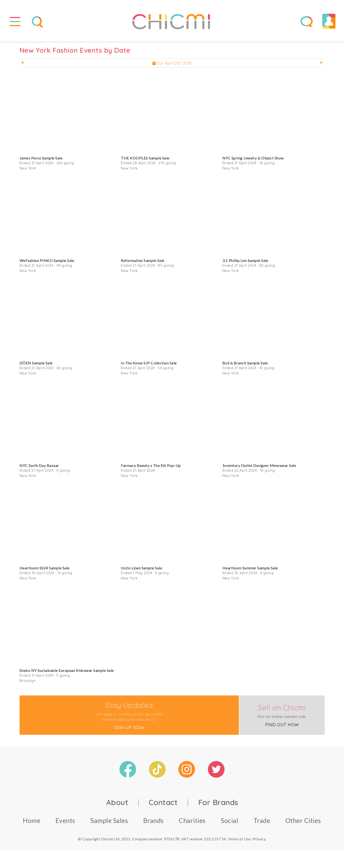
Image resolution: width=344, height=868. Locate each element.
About (117, 803)
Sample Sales (109, 821)
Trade (262, 821)
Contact (163, 803)
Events (65, 821)
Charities (192, 821)
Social (229, 821)
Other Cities (303, 821)
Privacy (259, 840)
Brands (154, 821)
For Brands (218, 803)
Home (32, 821)
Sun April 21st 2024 (172, 64)
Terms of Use (239, 840)
